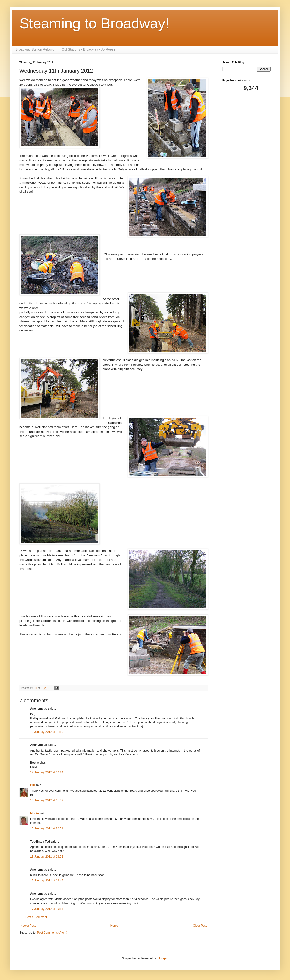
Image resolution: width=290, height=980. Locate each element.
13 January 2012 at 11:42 (47, 800)
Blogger (162, 958)
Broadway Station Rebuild (35, 49)
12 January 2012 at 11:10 (47, 732)
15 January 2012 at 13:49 (47, 881)
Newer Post (28, 926)
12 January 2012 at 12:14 (47, 772)
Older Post (200, 926)
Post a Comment (36, 917)
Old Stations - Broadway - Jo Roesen (89, 49)
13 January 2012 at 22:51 (47, 828)
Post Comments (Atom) (52, 933)
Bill (33, 785)
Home (114, 926)
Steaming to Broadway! (94, 23)
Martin (35, 813)
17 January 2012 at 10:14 (47, 909)
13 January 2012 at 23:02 (47, 857)
